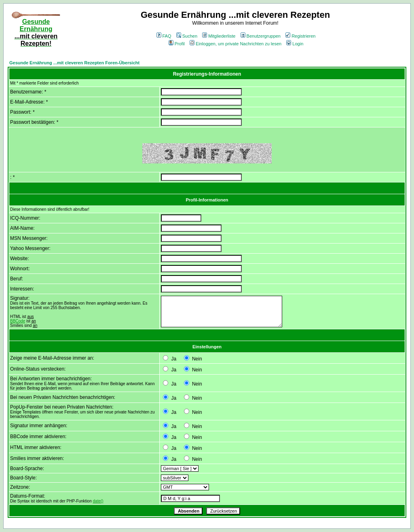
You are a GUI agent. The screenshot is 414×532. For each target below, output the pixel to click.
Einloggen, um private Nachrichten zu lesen (236, 44)
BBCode (18, 321)
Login (295, 44)
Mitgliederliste (219, 36)
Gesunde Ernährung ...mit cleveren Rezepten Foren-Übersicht (74, 63)
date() (98, 501)
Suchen (187, 36)
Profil (177, 44)
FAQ (164, 36)
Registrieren (300, 36)
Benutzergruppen (261, 36)
